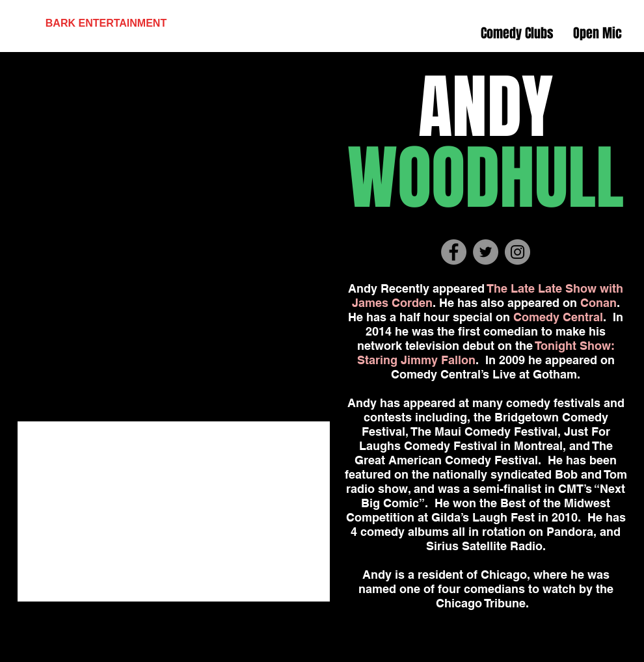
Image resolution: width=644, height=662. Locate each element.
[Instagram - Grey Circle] (517, 252)
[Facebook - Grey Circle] (454, 252)
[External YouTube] (174, 511)
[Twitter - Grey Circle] (486, 252)
